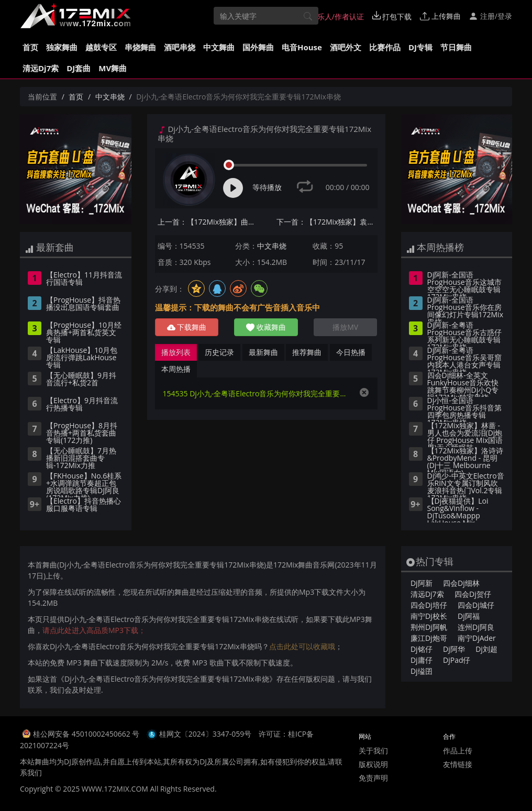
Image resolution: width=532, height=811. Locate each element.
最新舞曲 (263, 352)
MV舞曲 (113, 68)
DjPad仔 (457, 660)
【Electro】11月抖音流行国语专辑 (84, 279)
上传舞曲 (440, 16)
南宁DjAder (477, 638)
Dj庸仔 (422, 660)
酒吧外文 (346, 47)
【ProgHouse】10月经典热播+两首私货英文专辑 (84, 333)
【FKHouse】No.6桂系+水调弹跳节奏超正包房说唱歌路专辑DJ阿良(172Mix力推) (84, 485)
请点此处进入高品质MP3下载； (94, 630)
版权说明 (373, 764)
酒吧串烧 (180, 47)
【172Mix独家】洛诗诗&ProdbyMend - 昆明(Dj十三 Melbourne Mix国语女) (465, 460)
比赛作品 (385, 47)
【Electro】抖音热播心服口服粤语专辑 (84, 505)
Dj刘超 (486, 649)
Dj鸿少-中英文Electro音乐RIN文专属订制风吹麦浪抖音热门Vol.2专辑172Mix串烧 (466, 485)
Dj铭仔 (422, 649)
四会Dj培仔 (429, 605)
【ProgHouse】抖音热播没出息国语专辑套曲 (83, 304)
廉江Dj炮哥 (429, 638)
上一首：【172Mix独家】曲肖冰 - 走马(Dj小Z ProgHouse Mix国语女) (208, 222)
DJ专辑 (420, 47)
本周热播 (176, 369)
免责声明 (373, 778)
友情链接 (458, 764)
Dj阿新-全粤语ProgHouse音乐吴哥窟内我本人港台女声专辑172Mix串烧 (464, 359)
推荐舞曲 (307, 352)
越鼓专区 (101, 47)
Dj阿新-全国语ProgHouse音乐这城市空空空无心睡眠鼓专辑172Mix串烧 (464, 284)
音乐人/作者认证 (332, 16)
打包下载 (392, 16)
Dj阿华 (454, 649)
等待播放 (267, 187)
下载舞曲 (187, 327)
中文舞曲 (219, 47)
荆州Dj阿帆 (429, 627)
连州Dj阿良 (476, 627)
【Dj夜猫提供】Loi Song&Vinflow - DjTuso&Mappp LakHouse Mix (458, 510)
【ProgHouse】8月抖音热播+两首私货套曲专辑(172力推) (82, 434)
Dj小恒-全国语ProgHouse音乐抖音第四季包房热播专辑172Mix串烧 (464, 409)
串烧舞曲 (140, 47)
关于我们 (373, 751)
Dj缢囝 (422, 671)
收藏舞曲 (266, 327)
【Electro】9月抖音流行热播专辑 (82, 405)
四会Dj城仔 (476, 605)
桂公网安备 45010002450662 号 (87, 734)
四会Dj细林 (461, 583)
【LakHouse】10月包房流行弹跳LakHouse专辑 (82, 358)
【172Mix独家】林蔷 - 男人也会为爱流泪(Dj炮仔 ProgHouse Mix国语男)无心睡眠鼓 (465, 435)
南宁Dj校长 (429, 616)
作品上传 (458, 751)
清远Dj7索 (41, 68)
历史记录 (219, 352)
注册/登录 (490, 16)
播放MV (345, 327)
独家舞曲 (62, 47)
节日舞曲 (456, 47)
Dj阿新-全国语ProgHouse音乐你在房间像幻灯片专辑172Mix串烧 (465, 309)
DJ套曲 (79, 68)
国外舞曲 (258, 47)
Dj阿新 (422, 583)
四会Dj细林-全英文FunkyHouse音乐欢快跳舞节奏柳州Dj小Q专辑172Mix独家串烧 (463, 384)
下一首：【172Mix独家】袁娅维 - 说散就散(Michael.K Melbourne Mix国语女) (327, 222)
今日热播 (351, 352)
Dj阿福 (469, 616)
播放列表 (176, 352)
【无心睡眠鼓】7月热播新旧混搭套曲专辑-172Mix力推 (81, 459)
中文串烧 (110, 97)
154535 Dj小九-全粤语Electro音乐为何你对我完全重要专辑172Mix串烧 (256, 393)
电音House (302, 47)
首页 (30, 47)
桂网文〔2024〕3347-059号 (206, 734)
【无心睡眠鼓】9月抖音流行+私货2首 (81, 380)
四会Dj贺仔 (473, 594)
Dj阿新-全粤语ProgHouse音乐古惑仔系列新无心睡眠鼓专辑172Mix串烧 (464, 334)
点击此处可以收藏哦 (302, 646)
